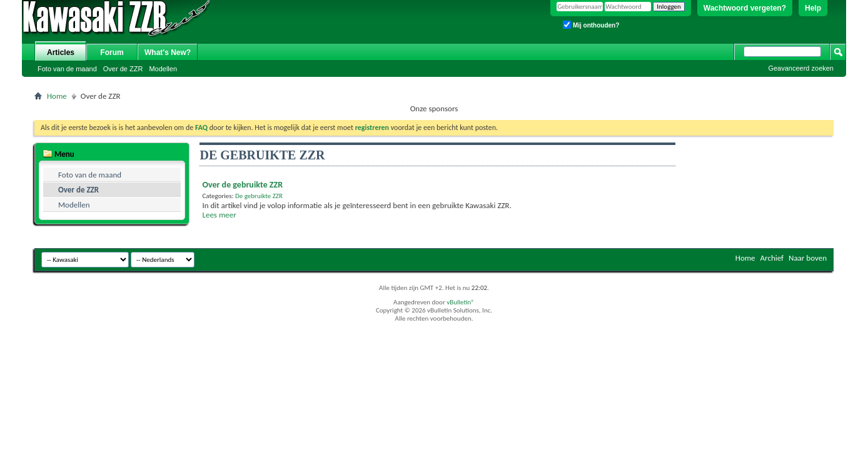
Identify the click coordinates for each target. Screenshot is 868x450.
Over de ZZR (123, 69)
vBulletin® (461, 302)
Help (813, 8)
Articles (61, 52)
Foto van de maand (67, 69)
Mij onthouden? (591, 25)
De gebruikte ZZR (259, 196)
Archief (772, 258)
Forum (112, 52)
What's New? (168, 52)
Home (57, 96)
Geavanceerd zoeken (801, 68)
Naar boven (808, 258)
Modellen (163, 69)
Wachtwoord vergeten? (745, 8)
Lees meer (219, 215)
